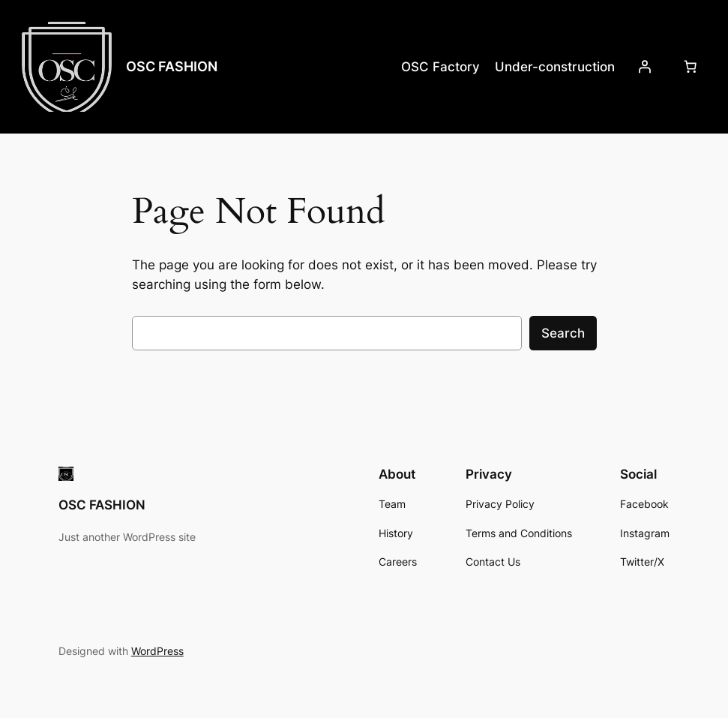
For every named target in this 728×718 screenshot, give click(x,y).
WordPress (157, 651)
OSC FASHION (172, 66)
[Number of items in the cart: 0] (691, 67)
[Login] (645, 67)
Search (563, 333)
